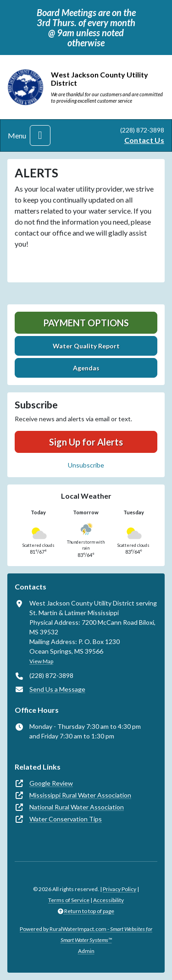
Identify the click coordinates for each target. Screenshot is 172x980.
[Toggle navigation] (40, 135)
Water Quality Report (86, 346)
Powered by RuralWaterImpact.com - (86, 934)
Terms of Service (69, 900)
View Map (41, 661)
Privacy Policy (119, 889)
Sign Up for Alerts (86, 442)
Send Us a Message (57, 689)
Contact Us (144, 140)
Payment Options (86, 323)
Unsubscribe (86, 465)
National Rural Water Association (77, 807)
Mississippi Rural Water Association (80, 795)
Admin (86, 951)
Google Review (51, 783)
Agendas (86, 368)
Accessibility (108, 900)
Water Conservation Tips (66, 819)
